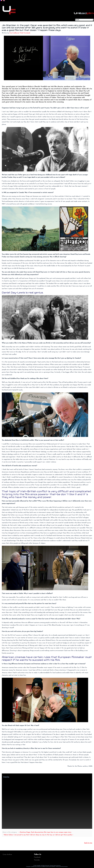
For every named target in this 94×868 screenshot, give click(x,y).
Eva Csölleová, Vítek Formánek (20, 33)
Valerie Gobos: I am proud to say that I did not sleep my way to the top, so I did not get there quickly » (38, 835)
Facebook (37, 857)
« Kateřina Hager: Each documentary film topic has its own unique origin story (45, 832)
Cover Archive (7, 855)
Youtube (37, 860)
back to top (88, 843)
